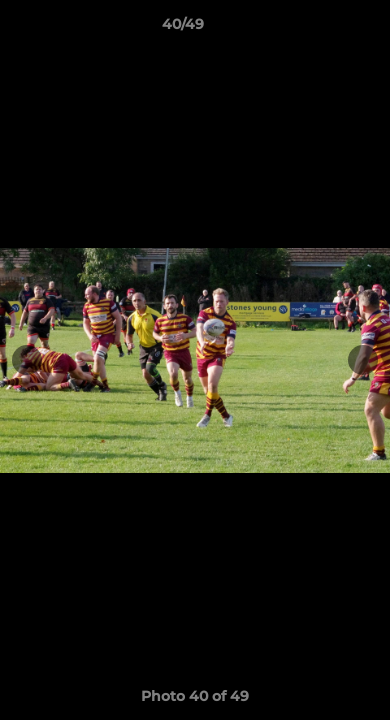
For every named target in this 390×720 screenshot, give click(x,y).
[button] (318, 29)
